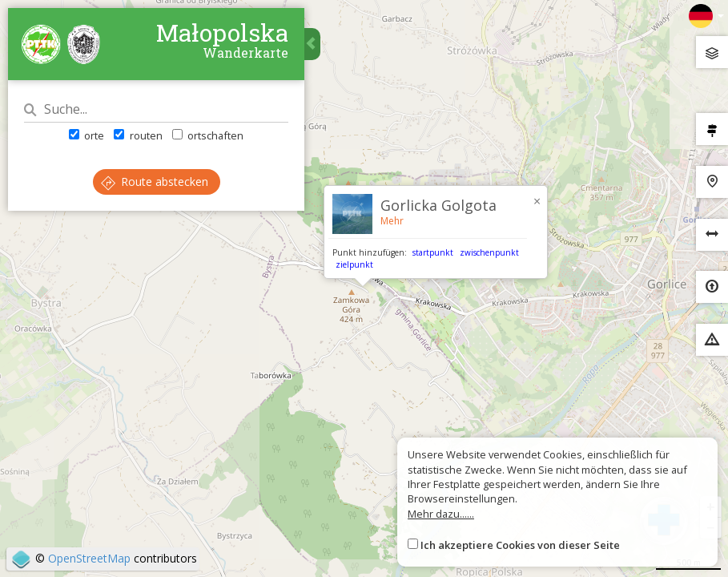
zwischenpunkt (489, 252)
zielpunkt (354, 264)
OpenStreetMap (89, 558)
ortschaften (208, 135)
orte (86, 135)
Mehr (392, 221)
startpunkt (433, 252)
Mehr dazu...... (441, 514)
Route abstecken (155, 182)
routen (138, 135)
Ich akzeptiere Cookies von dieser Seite (520, 545)
